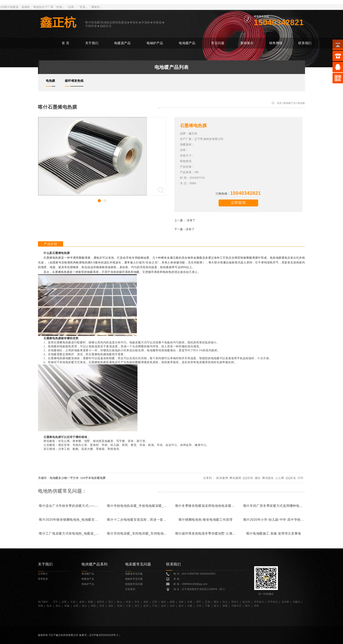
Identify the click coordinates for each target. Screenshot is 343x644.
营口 (111, 602)
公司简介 (43, 574)
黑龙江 (235, 602)
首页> (280, 103)
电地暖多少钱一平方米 (64, 478)
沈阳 (64, 602)
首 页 (66, 43)
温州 (163, 606)
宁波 (155, 606)
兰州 (199, 606)
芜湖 (120, 606)
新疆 (225, 606)
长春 (190, 602)
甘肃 (190, 606)
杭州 (146, 606)
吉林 (181, 602)
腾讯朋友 (268, 478)
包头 (49, 606)
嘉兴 (181, 606)
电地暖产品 (187, 43)
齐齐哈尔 (259, 602)
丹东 (137, 602)
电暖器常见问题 (134, 574)
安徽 (67, 606)
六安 (128, 606)
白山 (225, 602)
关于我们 (92, 43)
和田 (256, 606)
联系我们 (305, 43)
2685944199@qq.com (195, 584)
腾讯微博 (235, 478)
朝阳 (172, 602)
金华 (172, 606)
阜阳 (93, 606)
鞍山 (119, 602)
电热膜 (301, 103)
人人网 (280, 478)
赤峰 (40, 606)
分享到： (209, 478)
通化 (216, 602)
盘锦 (82, 602)
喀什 (248, 606)
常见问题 (218, 43)
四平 (199, 602)
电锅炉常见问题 (134, 579)
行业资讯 (130, 589)
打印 (301, 478)
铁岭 (163, 602)
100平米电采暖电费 (93, 478)
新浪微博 (222, 478)
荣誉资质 (43, 579)
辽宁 (55, 602)
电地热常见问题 (134, 584)
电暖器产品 (122, 43)
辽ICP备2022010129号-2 (104, 635)
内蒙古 (297, 602)
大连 (73, 602)
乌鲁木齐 (236, 606)
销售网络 (276, 43)
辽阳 (155, 602)
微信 (258, 478)
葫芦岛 (101, 602)
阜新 (146, 602)
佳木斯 (285, 602)
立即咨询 (238, 203)
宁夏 (208, 606)
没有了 (191, 220)
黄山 (84, 606)
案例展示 (247, 43)
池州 (111, 606)
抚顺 (90, 602)
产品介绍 (51, 244)
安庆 (102, 606)
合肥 (76, 606)
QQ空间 (248, 478)
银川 (216, 606)
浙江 (137, 606)
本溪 (128, 602)
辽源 (207, 602)
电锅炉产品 (155, 43)
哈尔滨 (246, 602)
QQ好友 (291, 478)
